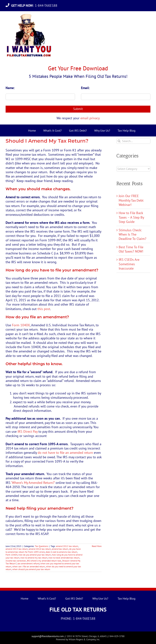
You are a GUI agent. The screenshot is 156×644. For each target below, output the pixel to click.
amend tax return (60, 549)
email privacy (90, 118)
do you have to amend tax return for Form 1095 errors (43, 550)
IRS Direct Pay (28, 431)
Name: (10, 88)
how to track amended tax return (64, 558)
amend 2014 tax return (40, 549)
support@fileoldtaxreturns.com (48, 636)
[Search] (119, 141)
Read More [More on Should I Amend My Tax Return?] (97, 546)
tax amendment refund (28, 563)
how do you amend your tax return (35, 555)
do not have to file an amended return (65, 453)
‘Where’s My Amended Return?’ (33, 483)
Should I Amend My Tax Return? (47, 141)
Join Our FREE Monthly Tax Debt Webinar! (131, 200)
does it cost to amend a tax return (61, 552)
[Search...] (133, 141)
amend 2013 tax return (17, 549)
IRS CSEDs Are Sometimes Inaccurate (129, 264)
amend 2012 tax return (67, 546)
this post (44, 309)
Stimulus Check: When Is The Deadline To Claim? (132, 234)
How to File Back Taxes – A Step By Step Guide (131, 217)
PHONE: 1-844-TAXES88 (78, 619)
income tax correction (16, 561)
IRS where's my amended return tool (44, 561)
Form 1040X (21, 325)
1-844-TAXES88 (35, 6)
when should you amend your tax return (31, 569)
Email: (85, 88)
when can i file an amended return (29, 566)
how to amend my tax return (34, 558)
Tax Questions (42, 546)
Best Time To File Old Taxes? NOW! (131, 249)
